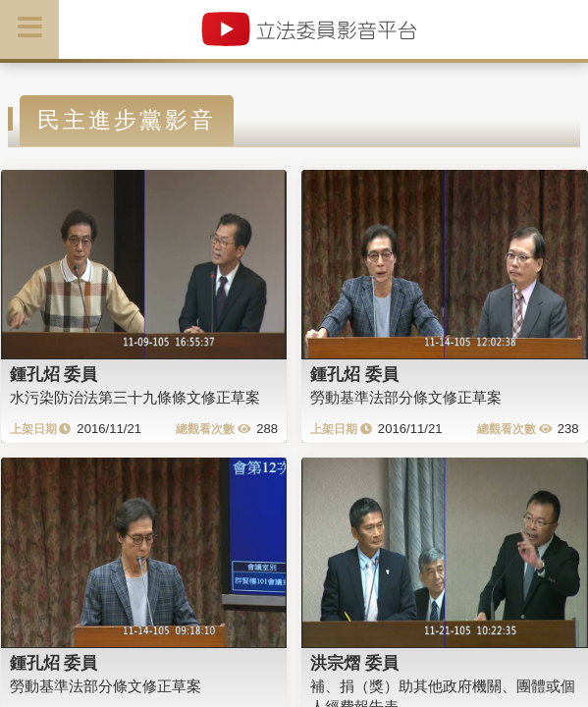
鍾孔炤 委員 (54, 374)
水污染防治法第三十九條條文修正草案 (135, 397)
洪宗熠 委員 (354, 663)
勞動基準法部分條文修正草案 (406, 397)
